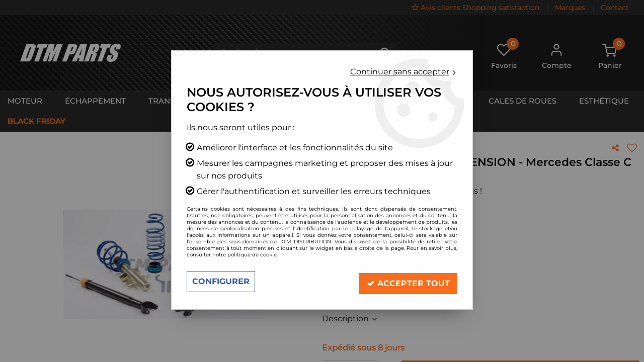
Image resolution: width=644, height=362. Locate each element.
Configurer (221, 281)
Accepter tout (408, 281)
